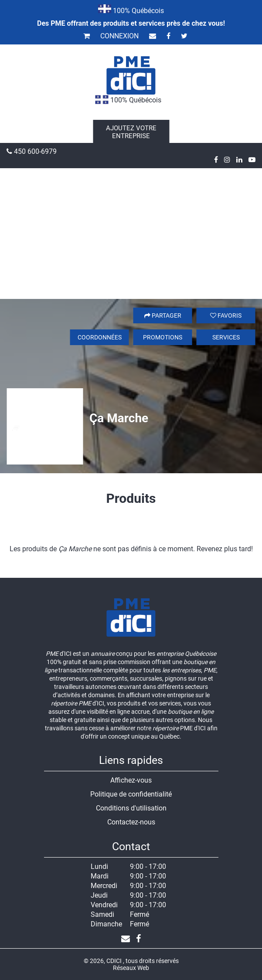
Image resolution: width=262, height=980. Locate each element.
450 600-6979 (32, 151)
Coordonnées (100, 337)
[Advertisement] (131, 234)
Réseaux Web (131, 968)
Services (226, 337)
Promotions (163, 337)
